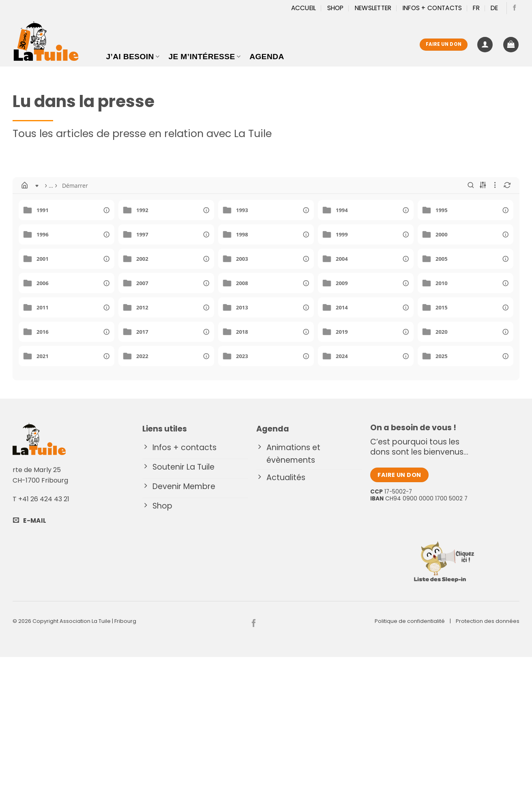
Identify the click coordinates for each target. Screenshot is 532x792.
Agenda (267, 57)
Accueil (304, 8)
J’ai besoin (133, 57)
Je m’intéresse (204, 57)
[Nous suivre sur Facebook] (515, 8)
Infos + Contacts (432, 8)
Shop (336, 8)
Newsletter (373, 8)
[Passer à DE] (494, 8)
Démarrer (53, 186)
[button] (485, 45)
